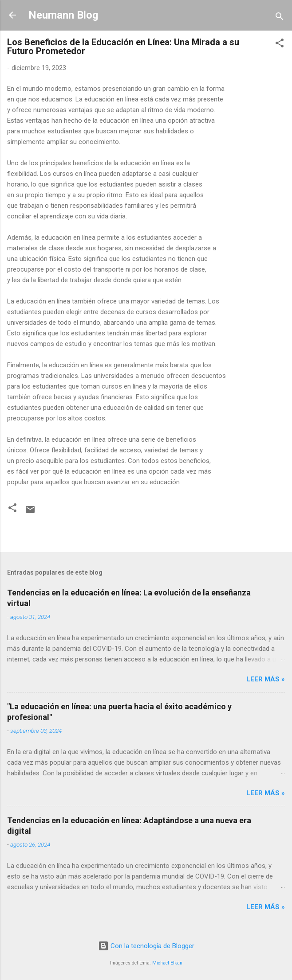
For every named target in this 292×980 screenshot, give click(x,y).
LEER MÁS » (266, 679)
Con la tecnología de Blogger (146, 946)
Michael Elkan (167, 963)
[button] (280, 45)
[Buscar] (280, 18)
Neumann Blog (63, 15)
